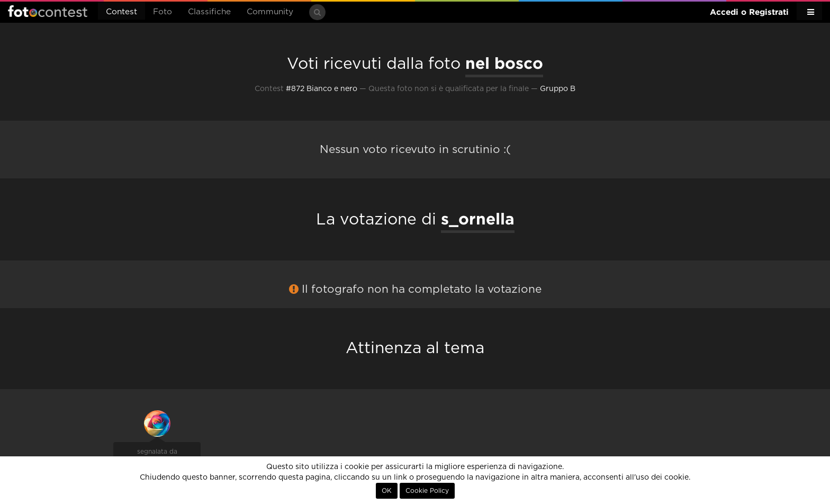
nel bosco (504, 63)
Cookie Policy (427, 491)
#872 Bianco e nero (322, 89)
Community (270, 12)
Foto (163, 12)
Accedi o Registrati (749, 12)
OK (387, 491)
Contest (121, 12)
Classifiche (209, 12)
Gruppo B (558, 89)
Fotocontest (48, 11)
